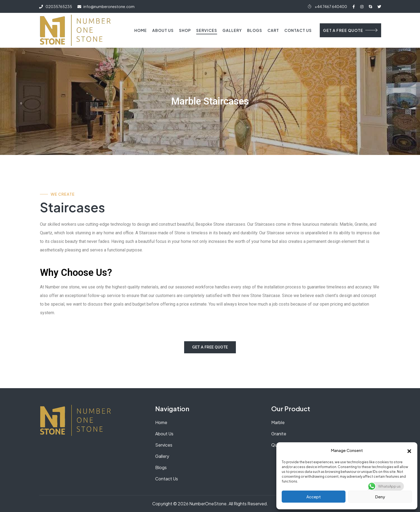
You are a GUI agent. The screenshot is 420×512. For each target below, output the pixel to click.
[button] (409, 450)
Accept (314, 497)
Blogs (255, 30)
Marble (278, 422)
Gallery (232, 30)
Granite (279, 434)
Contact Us (298, 30)
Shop (185, 30)
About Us (163, 30)
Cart (273, 30)
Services (207, 30)
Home (141, 30)
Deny (380, 497)
